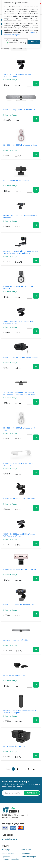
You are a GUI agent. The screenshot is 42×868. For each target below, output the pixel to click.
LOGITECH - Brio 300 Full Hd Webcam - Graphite (18, 288)
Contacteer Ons (8, 853)
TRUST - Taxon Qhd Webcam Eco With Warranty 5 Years (18, 323)
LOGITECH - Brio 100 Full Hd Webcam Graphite (21, 357)
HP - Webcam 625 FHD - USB (14, 746)
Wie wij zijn (6, 850)
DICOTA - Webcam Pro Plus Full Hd (17, 181)
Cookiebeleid (26, 853)
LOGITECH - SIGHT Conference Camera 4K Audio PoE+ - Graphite (20, 712)
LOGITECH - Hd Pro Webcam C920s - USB (19, 499)
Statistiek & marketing (16, 43)
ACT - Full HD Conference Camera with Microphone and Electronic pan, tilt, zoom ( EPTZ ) (20, 394)
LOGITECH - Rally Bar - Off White (16, 640)
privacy (32, 33)
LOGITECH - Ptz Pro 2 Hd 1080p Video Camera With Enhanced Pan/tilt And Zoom (21, 252)
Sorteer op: (5, 49)
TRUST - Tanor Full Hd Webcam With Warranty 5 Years (17, 75)
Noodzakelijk (12, 40)
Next (34, 769)
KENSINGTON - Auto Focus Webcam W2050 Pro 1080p (20, 217)
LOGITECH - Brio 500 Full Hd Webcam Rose (20, 570)
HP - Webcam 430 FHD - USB (14, 676)
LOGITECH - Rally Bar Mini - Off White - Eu (19, 110)
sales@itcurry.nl (9, 839)
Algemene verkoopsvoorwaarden (10, 858)
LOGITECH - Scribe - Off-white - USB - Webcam (18, 464)
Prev (8, 769)
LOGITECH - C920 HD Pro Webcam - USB (19, 605)
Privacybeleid (26, 850)
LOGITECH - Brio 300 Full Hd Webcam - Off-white (20, 429)
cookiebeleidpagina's (12, 35)
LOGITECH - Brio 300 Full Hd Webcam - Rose (20, 145)
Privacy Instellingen (28, 857)
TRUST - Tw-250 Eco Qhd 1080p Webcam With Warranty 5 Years (19, 535)
